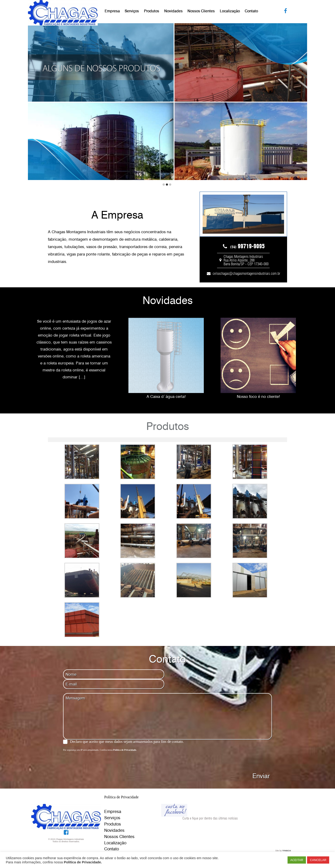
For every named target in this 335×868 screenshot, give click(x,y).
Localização (230, 11)
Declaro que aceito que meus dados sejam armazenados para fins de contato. (127, 742)
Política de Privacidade (121, 797)
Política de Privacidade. (83, 862)
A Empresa (117, 215)
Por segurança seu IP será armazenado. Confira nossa (100, 750)
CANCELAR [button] (318, 860)
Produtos (152, 11)
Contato (251, 11)
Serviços (132, 11)
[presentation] (98, 761)
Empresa (112, 11)
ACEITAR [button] (297, 860)
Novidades (173, 11)
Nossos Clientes (201, 11)
